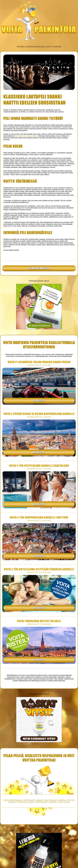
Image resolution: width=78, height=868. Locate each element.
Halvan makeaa (64, 802)
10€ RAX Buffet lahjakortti (13, 800)
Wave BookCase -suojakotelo (46, 802)
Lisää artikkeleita (39, 268)
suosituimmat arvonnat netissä (27, 136)
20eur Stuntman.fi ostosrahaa (55, 800)
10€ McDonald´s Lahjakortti (33, 800)
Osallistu (39, 400)
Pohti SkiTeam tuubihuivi (25, 802)
